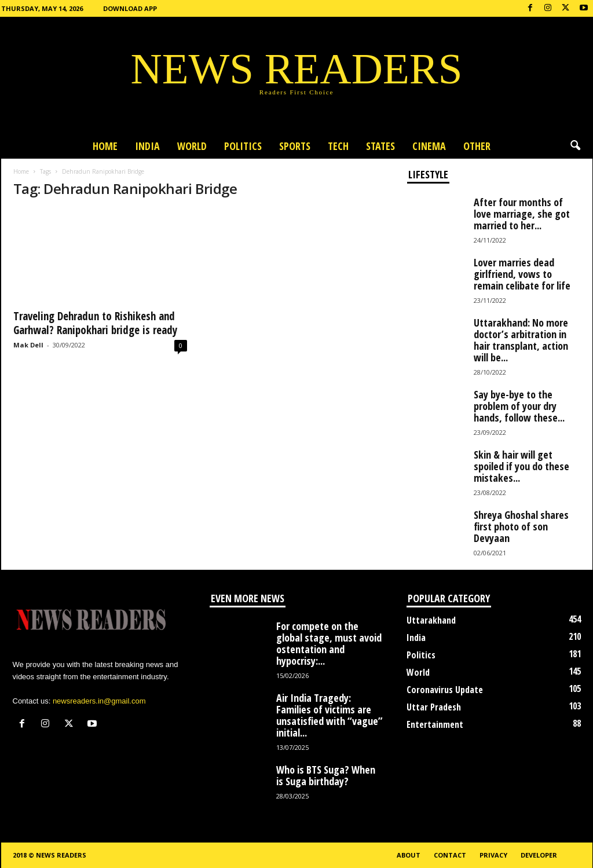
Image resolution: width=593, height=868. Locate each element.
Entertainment (435, 724)
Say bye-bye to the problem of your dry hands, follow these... (519, 406)
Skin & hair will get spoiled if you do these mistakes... (521, 466)
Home (105, 146)
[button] (575, 146)
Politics (243, 146)
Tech (338, 146)
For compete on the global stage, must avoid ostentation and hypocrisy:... (329, 643)
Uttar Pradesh (434, 707)
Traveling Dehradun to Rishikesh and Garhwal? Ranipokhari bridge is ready (95, 323)
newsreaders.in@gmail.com (99, 701)
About (409, 855)
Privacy (493, 855)
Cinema (429, 146)
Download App (130, 8)
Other (477, 146)
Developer (539, 855)
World (192, 146)
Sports (295, 146)
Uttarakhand (431, 620)
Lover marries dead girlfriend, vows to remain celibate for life (522, 274)
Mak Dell (28, 345)
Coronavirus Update (445, 690)
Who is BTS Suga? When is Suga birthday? (326, 775)
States (380, 146)
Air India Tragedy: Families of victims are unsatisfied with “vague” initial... (330, 715)
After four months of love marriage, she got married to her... (522, 214)
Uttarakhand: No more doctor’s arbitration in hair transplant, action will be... (521, 340)
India (147, 146)
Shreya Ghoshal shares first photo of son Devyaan (521, 526)
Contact (450, 855)
